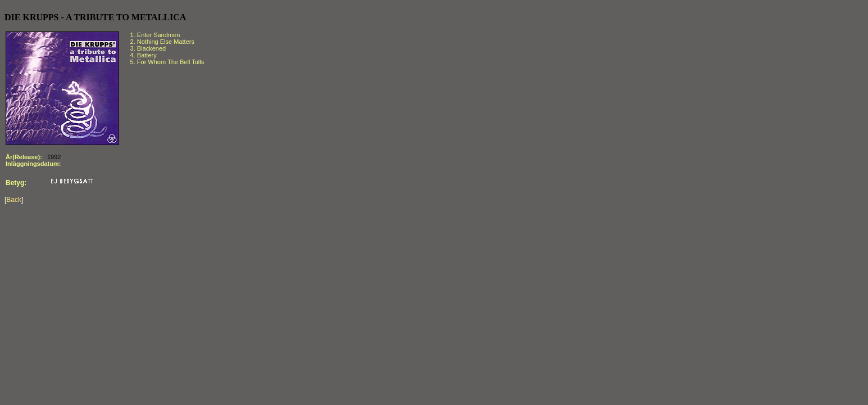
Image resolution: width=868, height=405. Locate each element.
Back (14, 200)
